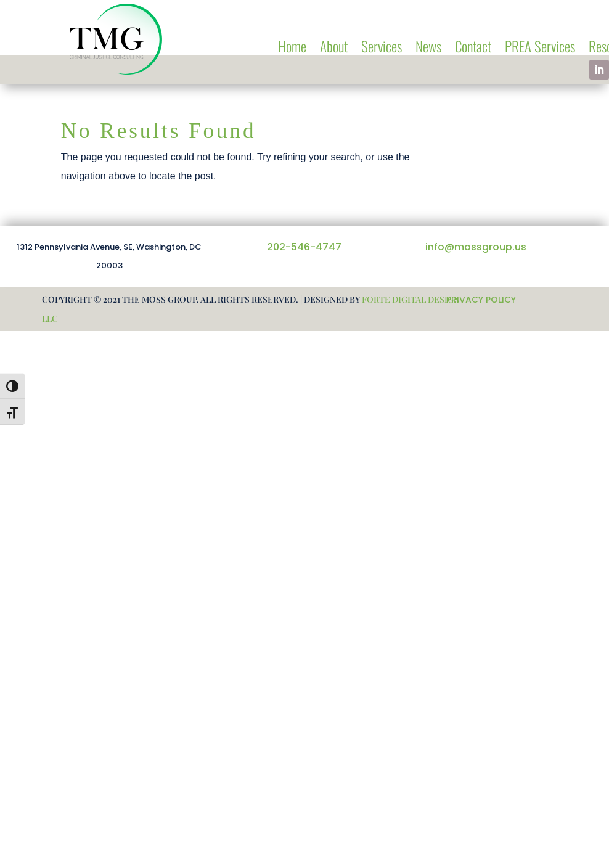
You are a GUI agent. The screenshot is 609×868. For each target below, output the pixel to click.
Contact (473, 49)
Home (292, 49)
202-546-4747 (304, 247)
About (334, 49)
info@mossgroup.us (476, 247)
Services (382, 49)
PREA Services (540, 49)
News (428, 49)
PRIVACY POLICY (481, 300)
